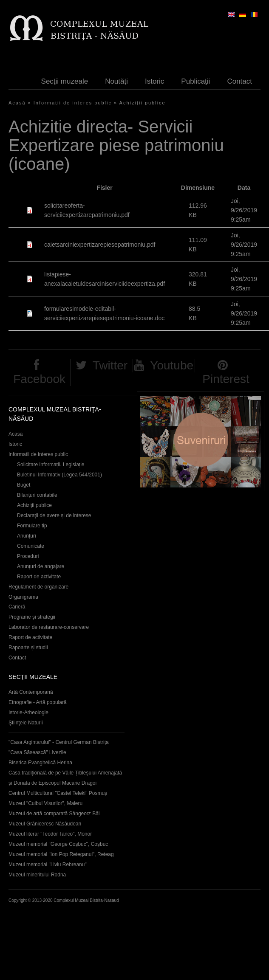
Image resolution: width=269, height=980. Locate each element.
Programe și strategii (32, 617)
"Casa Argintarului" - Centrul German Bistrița (59, 742)
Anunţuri (27, 536)
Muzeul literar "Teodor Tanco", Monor (50, 834)
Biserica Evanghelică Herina (40, 763)
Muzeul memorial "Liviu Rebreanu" (48, 865)
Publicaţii (195, 81)
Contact (239, 81)
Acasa (16, 434)
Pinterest (226, 379)
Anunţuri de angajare (41, 566)
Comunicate (31, 546)
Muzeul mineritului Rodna (37, 875)
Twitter (110, 365)
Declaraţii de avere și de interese (54, 515)
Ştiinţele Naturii (26, 723)
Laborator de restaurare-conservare (49, 627)
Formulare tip (32, 526)
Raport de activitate (39, 577)
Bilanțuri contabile (37, 495)
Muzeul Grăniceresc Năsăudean (45, 824)
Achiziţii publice (143, 103)
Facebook (39, 379)
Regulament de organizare (38, 587)
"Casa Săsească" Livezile (37, 752)
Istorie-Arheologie (28, 712)
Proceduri (28, 556)
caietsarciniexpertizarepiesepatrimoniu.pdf (100, 245)
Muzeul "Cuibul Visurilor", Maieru (45, 803)
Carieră (17, 607)
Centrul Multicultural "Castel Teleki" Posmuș (58, 793)
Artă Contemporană (31, 692)
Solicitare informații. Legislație (51, 465)
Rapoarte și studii (28, 648)
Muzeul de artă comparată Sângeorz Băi (54, 814)
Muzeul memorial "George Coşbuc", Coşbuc (58, 844)
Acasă (17, 103)
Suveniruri (201, 441)
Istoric (154, 81)
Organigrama (23, 597)
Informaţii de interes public (73, 103)
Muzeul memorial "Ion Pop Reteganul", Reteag (61, 854)
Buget (24, 485)
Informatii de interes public (38, 454)
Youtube (172, 365)
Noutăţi (116, 81)
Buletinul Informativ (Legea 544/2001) (59, 475)
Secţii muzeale (65, 81)
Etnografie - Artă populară (38, 702)
